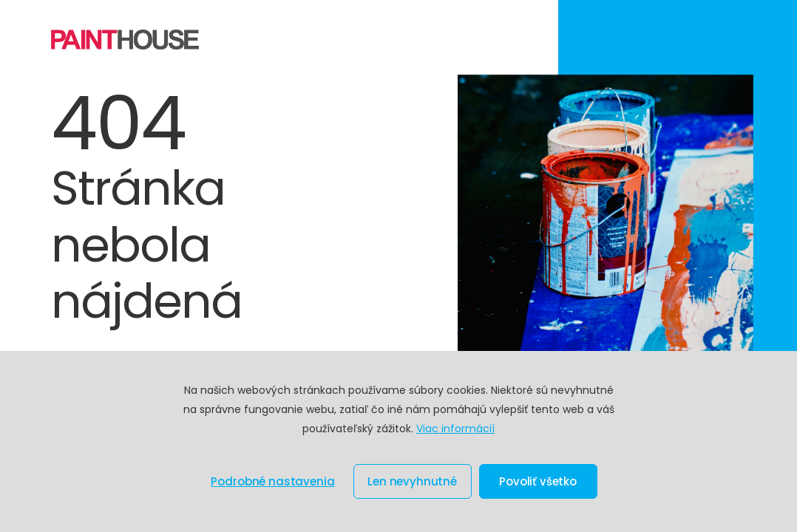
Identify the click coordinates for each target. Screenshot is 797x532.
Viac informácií (455, 429)
